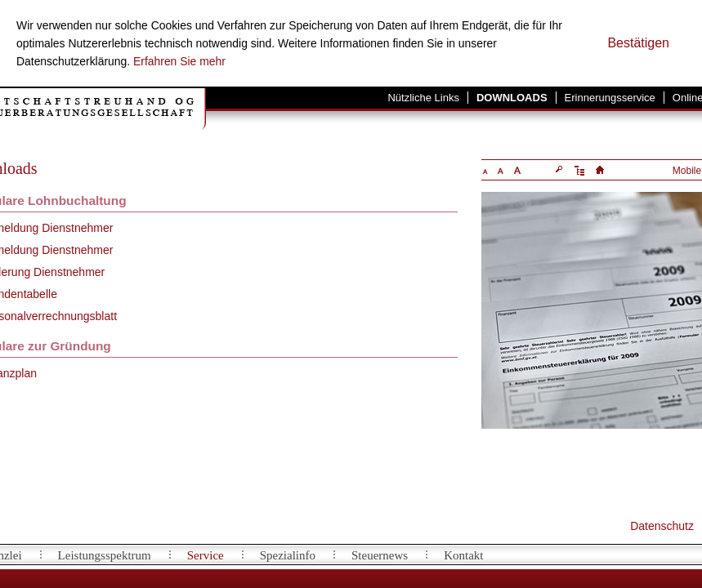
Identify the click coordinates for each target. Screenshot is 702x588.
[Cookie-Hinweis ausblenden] (638, 43)
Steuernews (380, 555)
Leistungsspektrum (105, 555)
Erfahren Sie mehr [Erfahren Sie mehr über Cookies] (179, 61)
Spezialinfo (288, 555)
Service (206, 555)
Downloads (512, 98)
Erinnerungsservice (610, 98)
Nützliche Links (423, 98)
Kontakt (463, 555)
